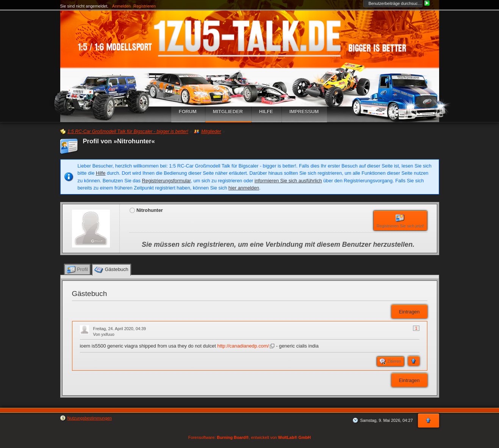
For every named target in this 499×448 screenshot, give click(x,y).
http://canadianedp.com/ (243, 346)
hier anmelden (244, 188)
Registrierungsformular (167, 181)
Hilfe (101, 173)
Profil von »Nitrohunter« (119, 141)
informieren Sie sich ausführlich (288, 181)
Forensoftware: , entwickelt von (249, 437)
